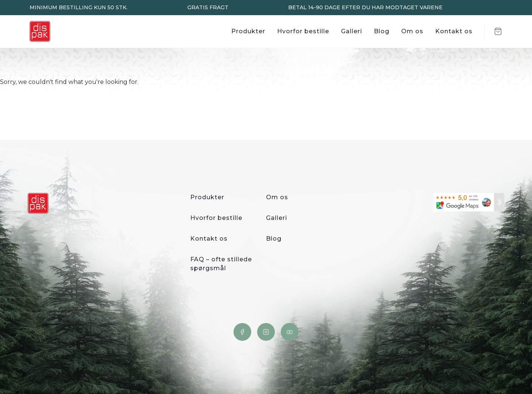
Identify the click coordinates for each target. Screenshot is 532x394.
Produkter (248, 31)
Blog (382, 31)
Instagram (266, 332)
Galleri (352, 31)
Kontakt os (454, 31)
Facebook (242, 332)
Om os (412, 31)
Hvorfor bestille (303, 31)
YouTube (290, 332)
